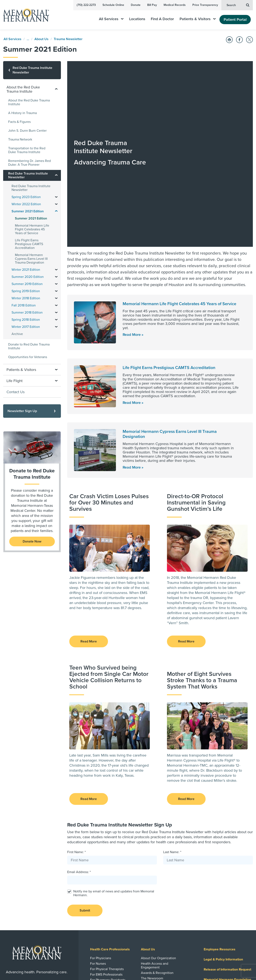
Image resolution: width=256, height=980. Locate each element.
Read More (132, 219)
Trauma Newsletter (68, 39)
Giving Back (150, 893)
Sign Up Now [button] (37, 951)
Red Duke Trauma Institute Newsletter (31, 188)
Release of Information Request (227, 854)
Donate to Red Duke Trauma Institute (29, 346)
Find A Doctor (162, 19)
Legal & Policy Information (223, 843)
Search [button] (238, 5)
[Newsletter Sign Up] (32, 411)
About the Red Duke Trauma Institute (29, 102)
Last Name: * (172, 736)
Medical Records (175, 5)
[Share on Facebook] (239, 40)
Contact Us (16, 392)
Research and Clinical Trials (111, 893)
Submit (85, 795)
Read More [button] (89, 525)
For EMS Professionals (106, 859)
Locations (137, 19)
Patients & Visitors (198, 19)
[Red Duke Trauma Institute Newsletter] (32, 70)
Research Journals (104, 908)
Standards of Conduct (106, 870)
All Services (111, 19)
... (28, 39)
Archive (17, 334)
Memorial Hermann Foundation (227, 864)
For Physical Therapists (107, 853)
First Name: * (76, 736)
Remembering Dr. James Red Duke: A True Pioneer (30, 163)
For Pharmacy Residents (108, 864)
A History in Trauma (22, 113)
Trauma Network (20, 139)
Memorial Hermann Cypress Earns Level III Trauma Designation (31, 259)
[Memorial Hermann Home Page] (24, 15)
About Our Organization (158, 842)
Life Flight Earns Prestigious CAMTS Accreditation (169, 252)
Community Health (155, 902)
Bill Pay (152, 5)
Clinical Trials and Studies (109, 902)
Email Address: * (79, 756)
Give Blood (149, 919)
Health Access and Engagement (155, 850)
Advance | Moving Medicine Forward (110, 877)
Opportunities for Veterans (28, 357)
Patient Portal (235, 20)
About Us (41, 39)
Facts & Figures (19, 122)
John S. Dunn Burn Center (27, 131)
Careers (210, 894)
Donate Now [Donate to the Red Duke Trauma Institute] (32, 541)
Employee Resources (220, 833)
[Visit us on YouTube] (37, 966)
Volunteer (148, 913)
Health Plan (213, 884)
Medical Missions (153, 908)
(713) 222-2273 (86, 5)
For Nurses (98, 848)
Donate (136, 5)
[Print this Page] (229, 40)
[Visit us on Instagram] (57, 966)
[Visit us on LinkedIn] (17, 966)
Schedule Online (113, 5)
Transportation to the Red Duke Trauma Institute (27, 150)
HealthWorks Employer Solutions (157, 875)
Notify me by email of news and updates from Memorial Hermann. (114, 777)
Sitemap (247, 954)
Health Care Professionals (110, 833)
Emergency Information (158, 868)
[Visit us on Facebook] (27, 966)
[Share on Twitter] (249, 40)
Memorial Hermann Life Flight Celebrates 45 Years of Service (179, 188)
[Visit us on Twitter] (47, 966)
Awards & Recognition (157, 857)
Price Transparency (205, 5)
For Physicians (101, 842)
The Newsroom (152, 862)
